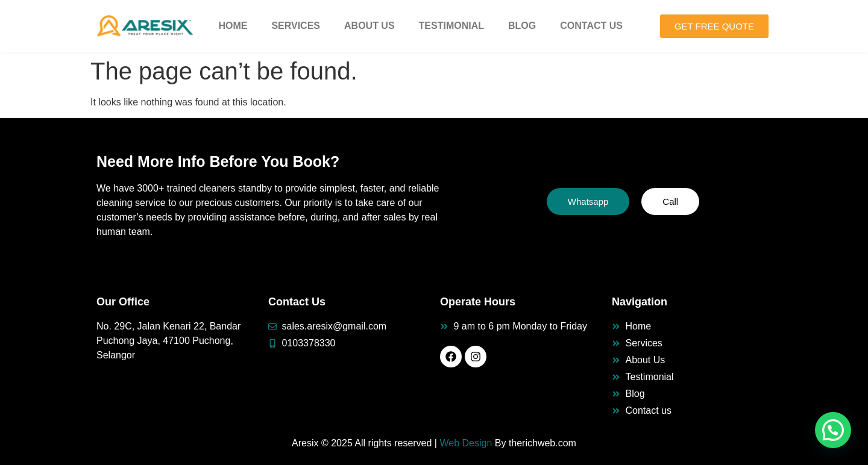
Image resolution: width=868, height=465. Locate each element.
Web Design (466, 443)
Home (233, 26)
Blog (522, 26)
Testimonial (451, 26)
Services (296, 26)
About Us (370, 26)
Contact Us (591, 26)
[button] (833, 430)
